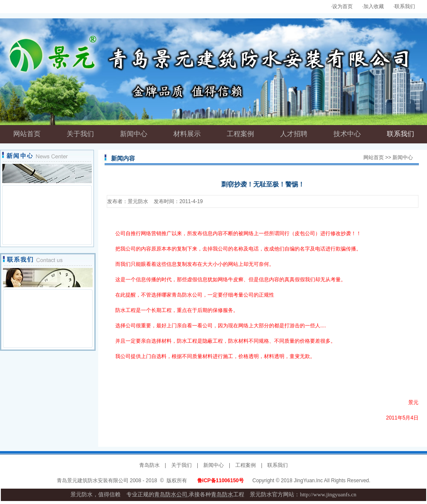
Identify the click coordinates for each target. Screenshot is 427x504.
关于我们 (181, 465)
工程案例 (246, 465)
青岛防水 (149, 465)
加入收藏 (374, 6)
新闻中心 (213, 465)
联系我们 (405, 6)
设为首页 (342, 6)
